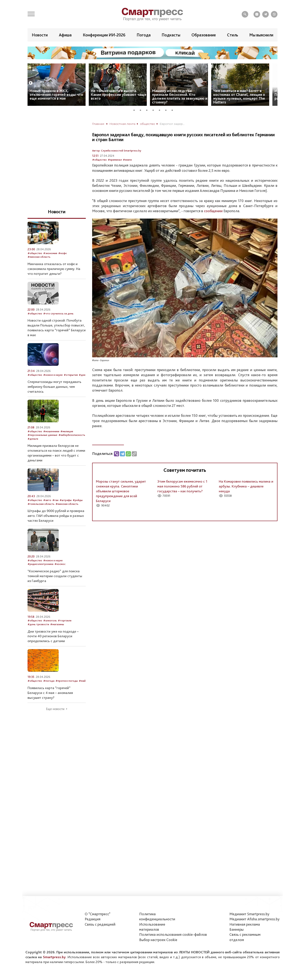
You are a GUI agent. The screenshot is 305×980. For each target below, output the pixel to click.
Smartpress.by (54, 957)
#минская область (39, 257)
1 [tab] (136, 110)
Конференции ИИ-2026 (104, 35)
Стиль (233, 35)
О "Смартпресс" (98, 914)
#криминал (115, 160)
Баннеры (236, 929)
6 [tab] (167, 110)
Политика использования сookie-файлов (173, 934)
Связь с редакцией (100, 924)
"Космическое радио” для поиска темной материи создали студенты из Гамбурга (55, 576)
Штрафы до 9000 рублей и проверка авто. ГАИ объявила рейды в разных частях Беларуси (56, 516)
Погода (144, 35)
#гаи (55, 500)
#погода (49, 681)
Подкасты (171, 35)
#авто (47, 500)
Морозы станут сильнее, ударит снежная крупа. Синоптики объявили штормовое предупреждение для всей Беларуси (121, 491)
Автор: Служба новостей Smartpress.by (117, 151)
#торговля (65, 620)
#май (82, 681)
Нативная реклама (245, 924)
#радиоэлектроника (40, 564)
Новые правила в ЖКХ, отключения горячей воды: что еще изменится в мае (56, 94)
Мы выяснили (261, 35)
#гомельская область (41, 504)
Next (274, 83)
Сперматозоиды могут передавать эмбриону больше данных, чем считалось (54, 387)
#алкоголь (50, 620)
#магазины (57, 624)
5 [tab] (161, 110)
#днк (82, 375)
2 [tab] (142, 110)
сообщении (213, 211)
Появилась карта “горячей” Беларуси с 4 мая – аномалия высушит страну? (50, 693)
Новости (40, 35)
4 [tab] (155, 110)
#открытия (71, 375)
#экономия (50, 253)
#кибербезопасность (72, 435)
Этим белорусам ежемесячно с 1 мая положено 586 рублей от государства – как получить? (182, 486)
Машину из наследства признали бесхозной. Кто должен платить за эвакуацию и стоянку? (180, 96)
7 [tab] (174, 110)
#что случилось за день (58, 313)
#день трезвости (38, 624)
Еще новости (55, 709)
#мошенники (51, 431)
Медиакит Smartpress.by (249, 914)
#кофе (62, 253)
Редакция (93, 919)
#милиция (67, 431)
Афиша (65, 35)
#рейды (78, 500)
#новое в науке (53, 375)
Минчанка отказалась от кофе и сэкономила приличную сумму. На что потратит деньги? (54, 269)
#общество (99, 160)
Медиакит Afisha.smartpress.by (254, 919)
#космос (60, 564)
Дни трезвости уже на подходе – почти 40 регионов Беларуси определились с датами (53, 636)
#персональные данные (42, 435)
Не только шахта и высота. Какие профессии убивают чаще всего (119, 94)
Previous (31, 83)
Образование (204, 35)
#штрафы (66, 500)
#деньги (33, 439)
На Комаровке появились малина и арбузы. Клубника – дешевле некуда (246, 486)
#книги (127, 160)
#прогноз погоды (67, 681)
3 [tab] (148, 110)
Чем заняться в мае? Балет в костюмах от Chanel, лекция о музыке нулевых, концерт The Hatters (239, 96)
